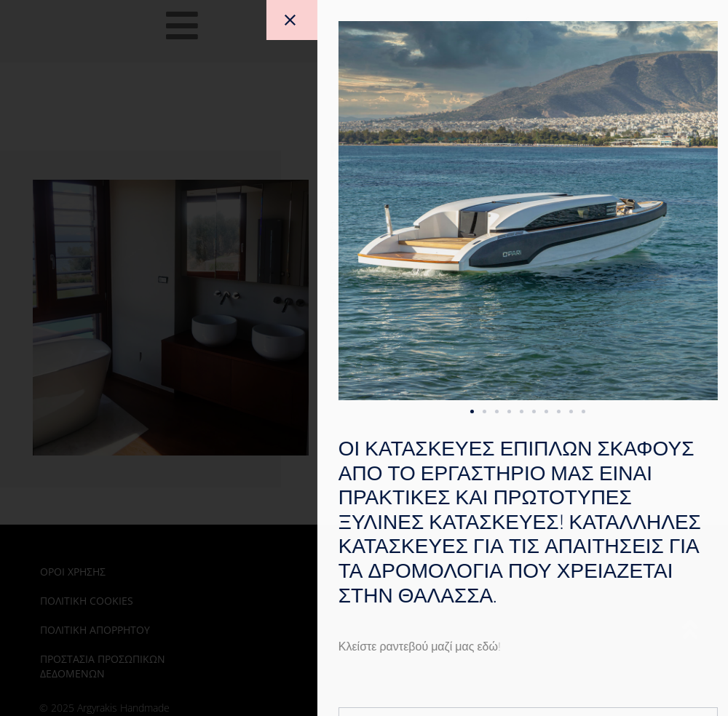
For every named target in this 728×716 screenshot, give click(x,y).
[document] (364, 358)
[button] (537, 411)
